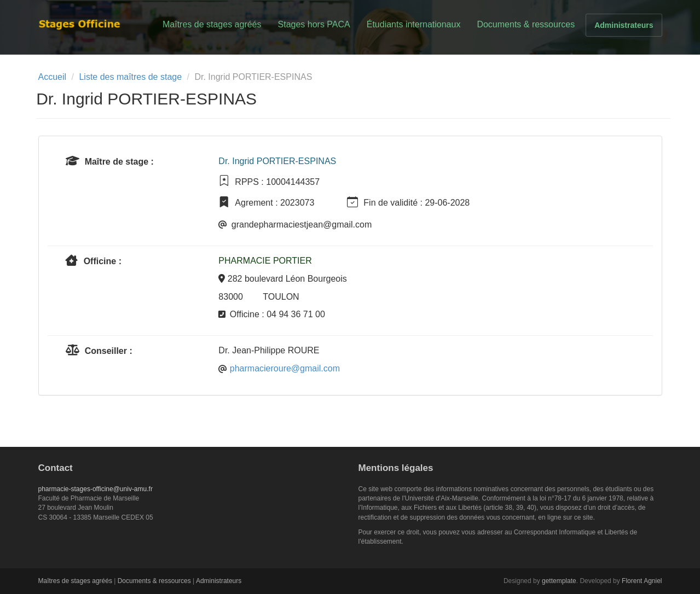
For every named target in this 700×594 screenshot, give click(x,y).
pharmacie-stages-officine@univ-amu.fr (96, 489)
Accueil (53, 77)
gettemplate (559, 581)
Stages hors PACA (314, 24)
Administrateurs (624, 25)
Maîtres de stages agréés (212, 24)
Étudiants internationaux (414, 24)
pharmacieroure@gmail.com (285, 368)
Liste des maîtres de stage (130, 77)
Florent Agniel (642, 581)
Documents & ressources (526, 24)
